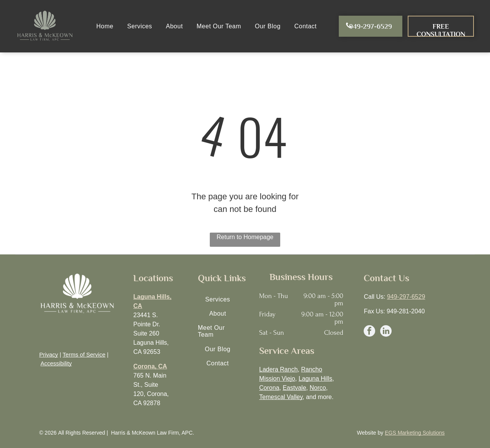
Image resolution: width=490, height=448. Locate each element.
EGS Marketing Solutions (415, 433)
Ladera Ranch (278, 369)
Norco (318, 388)
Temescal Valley (281, 397)
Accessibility (56, 363)
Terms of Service (84, 354)
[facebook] (369, 332)
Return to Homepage (245, 237)
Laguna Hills (315, 379)
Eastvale (294, 388)
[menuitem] (105, 26)
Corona (269, 388)
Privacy (48, 354)
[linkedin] (386, 332)
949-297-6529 (406, 297)
